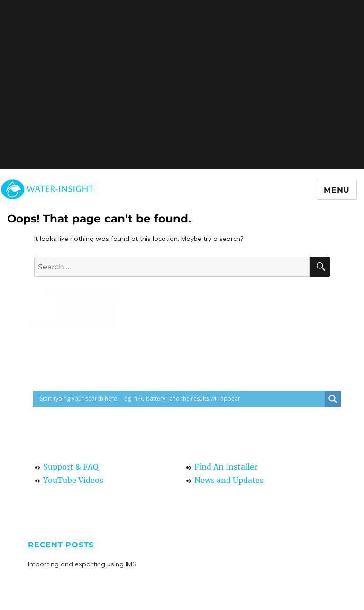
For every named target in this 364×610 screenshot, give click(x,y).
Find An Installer (226, 467)
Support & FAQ (71, 467)
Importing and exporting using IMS (82, 564)
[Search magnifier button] (333, 399)
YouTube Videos (73, 480)
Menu (337, 190)
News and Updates (229, 480)
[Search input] (181, 399)
